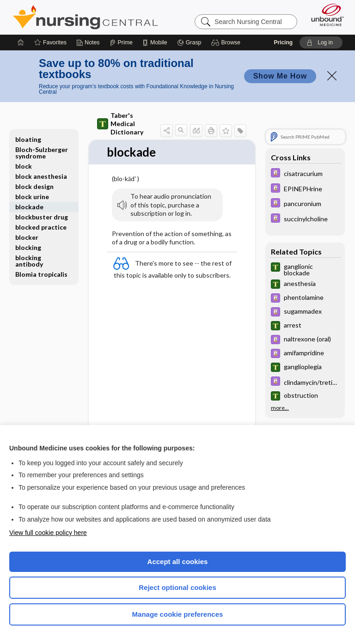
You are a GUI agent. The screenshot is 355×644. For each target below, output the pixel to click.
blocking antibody (29, 261)
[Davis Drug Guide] (305, 174)
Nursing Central (85, 17)
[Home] (21, 43)
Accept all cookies (178, 562)
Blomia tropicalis (41, 274)
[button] (227, 43)
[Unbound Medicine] (324, 15)
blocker (27, 237)
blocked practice (41, 227)
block (24, 166)
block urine (32, 197)
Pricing (283, 43)
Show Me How (280, 76)
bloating (28, 139)
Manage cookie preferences (178, 614)
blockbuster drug (42, 217)
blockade (29, 207)
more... (280, 408)
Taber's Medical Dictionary (120, 124)
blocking (28, 247)
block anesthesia (41, 176)
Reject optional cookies (177, 587)
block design (34, 186)
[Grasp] (189, 43)
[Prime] (121, 43)
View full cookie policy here (48, 533)
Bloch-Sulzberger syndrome (42, 153)
